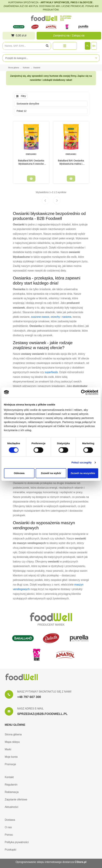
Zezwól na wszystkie (83, 473)
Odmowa (19, 473)
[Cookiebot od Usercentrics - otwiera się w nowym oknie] (83, 392)
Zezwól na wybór (51, 473)
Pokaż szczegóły (82, 462)
